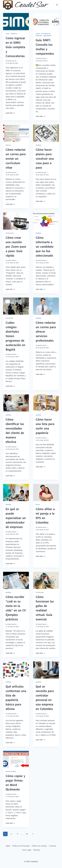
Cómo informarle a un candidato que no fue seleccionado (45, 247)
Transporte (47, 36)
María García (12, 61)
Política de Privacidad (21, 846)
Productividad (11, 771)
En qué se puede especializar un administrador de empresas (16, 518)
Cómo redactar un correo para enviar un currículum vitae (16, 159)
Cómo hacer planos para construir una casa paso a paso (45, 159)
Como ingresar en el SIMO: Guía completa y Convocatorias (15, 47)
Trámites (14, 34)
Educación (9, 318)
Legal (8, 34)
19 (27, 834)
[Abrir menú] (57, 5)
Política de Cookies (39, 846)
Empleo (8, 145)
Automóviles (46, 34)
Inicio (8, 846)
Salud (38, 505)
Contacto (53, 846)
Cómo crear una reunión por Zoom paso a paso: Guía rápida (16, 247)
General (39, 145)
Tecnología (10, 233)
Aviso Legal (27, 850)
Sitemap (37, 850)
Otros (38, 34)
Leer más (10, 113)
